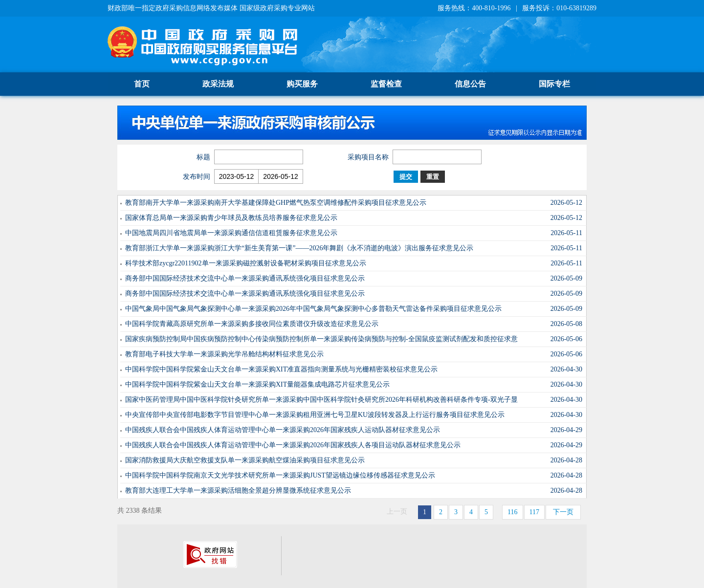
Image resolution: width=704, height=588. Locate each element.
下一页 (563, 512)
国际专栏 (554, 84)
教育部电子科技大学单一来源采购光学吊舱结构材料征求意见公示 (224, 354)
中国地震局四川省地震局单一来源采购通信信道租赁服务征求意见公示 (231, 233)
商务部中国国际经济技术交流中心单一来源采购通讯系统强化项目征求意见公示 (245, 278)
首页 (142, 84)
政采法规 (218, 84)
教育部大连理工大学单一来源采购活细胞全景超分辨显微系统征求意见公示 (238, 490)
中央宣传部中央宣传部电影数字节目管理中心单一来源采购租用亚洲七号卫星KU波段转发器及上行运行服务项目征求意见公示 (315, 415)
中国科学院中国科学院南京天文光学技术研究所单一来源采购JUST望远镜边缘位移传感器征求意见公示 (280, 475)
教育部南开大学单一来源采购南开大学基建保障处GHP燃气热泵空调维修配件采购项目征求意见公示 (276, 203)
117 (534, 512)
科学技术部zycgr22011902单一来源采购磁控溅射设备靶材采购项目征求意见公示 (246, 263)
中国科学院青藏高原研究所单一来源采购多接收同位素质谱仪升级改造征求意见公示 (252, 324)
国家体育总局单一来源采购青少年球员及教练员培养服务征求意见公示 (231, 218)
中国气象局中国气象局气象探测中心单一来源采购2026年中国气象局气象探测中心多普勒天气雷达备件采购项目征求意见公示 (313, 309)
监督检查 (386, 84)
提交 (406, 177)
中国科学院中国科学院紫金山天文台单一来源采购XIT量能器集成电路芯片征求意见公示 (257, 384)
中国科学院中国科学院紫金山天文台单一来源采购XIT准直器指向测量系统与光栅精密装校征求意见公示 (281, 369)
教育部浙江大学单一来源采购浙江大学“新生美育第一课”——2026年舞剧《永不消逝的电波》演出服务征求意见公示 (299, 248)
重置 (433, 177)
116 (512, 512)
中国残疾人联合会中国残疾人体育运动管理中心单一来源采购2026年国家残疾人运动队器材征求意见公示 (283, 430)
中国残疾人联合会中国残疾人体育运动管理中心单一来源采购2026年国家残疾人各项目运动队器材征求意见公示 (293, 445)
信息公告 (470, 84)
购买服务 (302, 84)
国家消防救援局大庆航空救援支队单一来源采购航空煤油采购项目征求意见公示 (245, 460)
